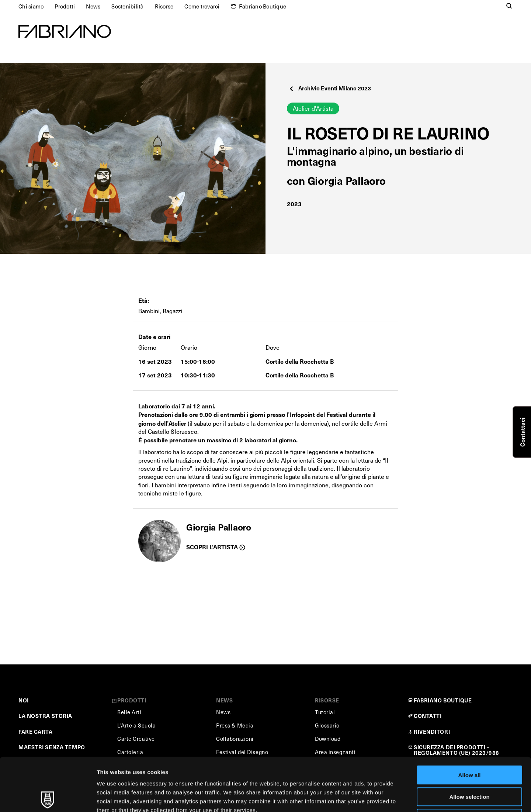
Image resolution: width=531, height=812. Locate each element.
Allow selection (469, 744)
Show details (387, 797)
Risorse (164, 6)
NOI (24, 700)
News (93, 6)
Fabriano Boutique (263, 6)
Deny (470, 765)
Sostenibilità (127, 6)
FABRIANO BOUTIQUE (443, 700)
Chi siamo (31, 6)
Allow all (470, 722)
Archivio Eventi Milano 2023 (330, 88)
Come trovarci (202, 6)
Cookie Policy (337, 766)
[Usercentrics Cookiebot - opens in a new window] (48, 798)
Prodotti (65, 6)
